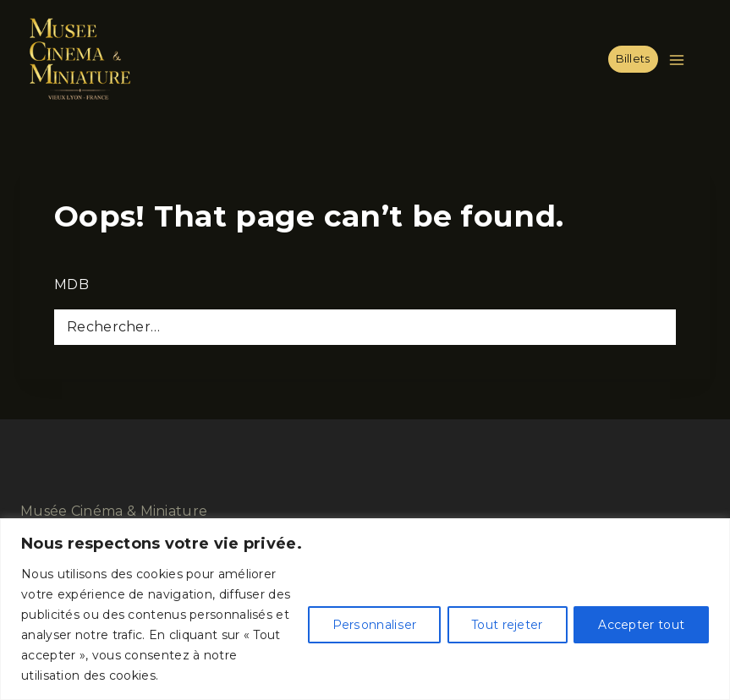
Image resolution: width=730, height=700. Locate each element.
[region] (365, 609)
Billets (633, 59)
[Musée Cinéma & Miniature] (80, 59)
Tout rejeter (506, 625)
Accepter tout (641, 625)
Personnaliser (374, 625)
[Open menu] (680, 60)
